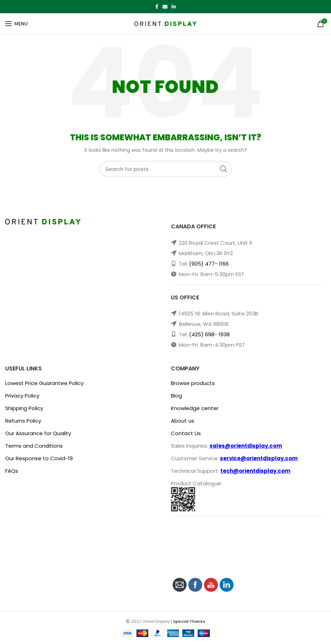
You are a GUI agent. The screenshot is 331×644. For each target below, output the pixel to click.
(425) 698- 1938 (209, 334)
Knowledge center (195, 408)
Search (226, 169)
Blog (176, 396)
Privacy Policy (22, 396)
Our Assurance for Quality (38, 433)
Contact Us (186, 433)
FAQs (12, 471)
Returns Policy (23, 421)
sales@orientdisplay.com (246, 446)
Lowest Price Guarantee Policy (44, 383)
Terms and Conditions (34, 446)
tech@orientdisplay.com (255, 471)
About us (183, 421)
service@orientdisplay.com (259, 458)
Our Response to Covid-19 (39, 458)
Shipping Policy (24, 408)
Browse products (193, 383)
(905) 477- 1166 (209, 264)
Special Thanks (189, 621)
